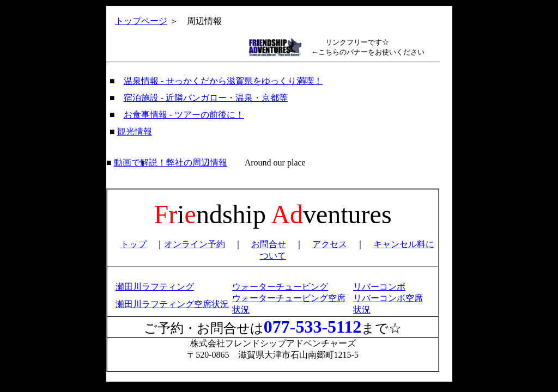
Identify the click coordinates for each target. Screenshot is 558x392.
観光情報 (135, 131)
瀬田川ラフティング (155, 287)
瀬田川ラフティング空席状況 (172, 304)
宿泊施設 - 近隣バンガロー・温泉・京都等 (206, 98)
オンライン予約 (195, 244)
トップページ (141, 21)
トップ (134, 244)
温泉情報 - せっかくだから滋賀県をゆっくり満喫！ (223, 81)
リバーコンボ (379, 287)
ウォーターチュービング (280, 287)
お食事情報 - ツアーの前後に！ (184, 115)
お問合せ (269, 244)
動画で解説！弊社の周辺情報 (171, 163)
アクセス (330, 244)
